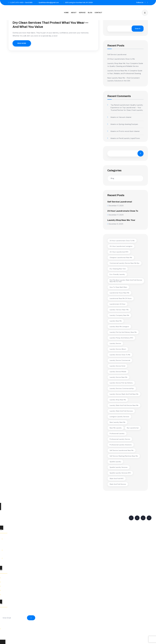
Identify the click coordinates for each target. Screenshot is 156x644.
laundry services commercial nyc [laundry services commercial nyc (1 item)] (122, 388)
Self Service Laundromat (117, 54)
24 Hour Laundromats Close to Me (121, 59)
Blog (90, 13)
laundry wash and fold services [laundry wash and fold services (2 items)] (121, 411)
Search (138, 29)
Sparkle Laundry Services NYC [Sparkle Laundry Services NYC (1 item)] (120, 473)
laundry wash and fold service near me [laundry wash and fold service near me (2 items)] (124, 405)
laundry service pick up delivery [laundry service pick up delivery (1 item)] (121, 383)
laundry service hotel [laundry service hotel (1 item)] (117, 366)
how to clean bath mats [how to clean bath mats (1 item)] (118, 287)
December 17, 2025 (116, 205)
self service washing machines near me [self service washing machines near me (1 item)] (124, 456)
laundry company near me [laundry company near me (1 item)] (119, 315)
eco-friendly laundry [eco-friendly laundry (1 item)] (117, 274)
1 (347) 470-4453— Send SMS (20, 3)
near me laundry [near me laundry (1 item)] (116, 428)
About (74, 13)
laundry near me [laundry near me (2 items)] (116, 321)
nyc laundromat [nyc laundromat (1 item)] (133, 428)
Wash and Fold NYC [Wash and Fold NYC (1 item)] (117, 478)
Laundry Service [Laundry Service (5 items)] (115, 343)
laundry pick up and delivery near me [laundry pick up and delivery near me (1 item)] (123, 332)
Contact (98, 13)
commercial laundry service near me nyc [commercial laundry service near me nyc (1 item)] (125, 263)
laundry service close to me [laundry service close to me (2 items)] (120, 354)
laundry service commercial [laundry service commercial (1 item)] (120, 360)
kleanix (113, 117)
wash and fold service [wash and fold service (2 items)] (118, 484)
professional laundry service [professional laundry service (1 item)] (120, 439)
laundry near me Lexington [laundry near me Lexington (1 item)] (119, 326)
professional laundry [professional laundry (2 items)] (117, 433)
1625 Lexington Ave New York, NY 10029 (79, 3)
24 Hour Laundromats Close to (124, 211)
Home (66, 13)
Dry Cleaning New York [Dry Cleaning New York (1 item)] (118, 269)
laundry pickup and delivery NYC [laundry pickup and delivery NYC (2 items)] (121, 338)
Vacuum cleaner (125, 117)
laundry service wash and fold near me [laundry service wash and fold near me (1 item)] (124, 394)
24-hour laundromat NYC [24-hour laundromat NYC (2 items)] (119, 252)
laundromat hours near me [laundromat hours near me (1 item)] (119, 293)
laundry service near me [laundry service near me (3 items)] (118, 377)
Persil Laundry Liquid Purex (129, 138)
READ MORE (22, 43)
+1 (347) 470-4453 (14, 552)
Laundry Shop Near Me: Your (122, 220)
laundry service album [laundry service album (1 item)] (118, 349)
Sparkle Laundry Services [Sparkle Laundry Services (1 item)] (119, 467)
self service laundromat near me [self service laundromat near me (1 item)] (122, 450)
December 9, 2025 (115, 224)
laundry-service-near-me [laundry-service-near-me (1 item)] (119, 309)
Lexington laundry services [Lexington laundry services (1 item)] (119, 416)
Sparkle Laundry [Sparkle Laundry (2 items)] (115, 461)
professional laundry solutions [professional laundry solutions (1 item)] (121, 445)
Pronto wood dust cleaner (129, 131)
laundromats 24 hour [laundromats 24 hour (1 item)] (117, 304)
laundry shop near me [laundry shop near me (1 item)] (118, 399)
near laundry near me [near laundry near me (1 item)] (117, 422)
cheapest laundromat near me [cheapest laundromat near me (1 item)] (121, 257)
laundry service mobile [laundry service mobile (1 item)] (118, 371)
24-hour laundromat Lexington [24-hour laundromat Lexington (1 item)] (121, 246)
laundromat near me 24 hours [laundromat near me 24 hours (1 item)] (121, 298)
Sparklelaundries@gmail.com (49, 3)
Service (82, 13)
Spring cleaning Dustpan (128, 124)
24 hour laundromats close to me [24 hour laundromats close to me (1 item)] (122, 240)
